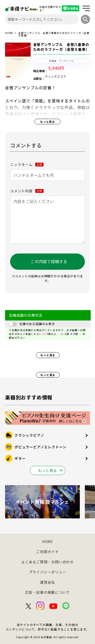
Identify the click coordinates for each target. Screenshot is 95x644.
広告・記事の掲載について (48, 592)
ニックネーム (27, 164)
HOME (9, 33)
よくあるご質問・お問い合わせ (48, 562)
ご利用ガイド (48, 552)
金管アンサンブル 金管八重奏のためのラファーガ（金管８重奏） (61, 47)
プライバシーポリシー (48, 572)
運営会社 (48, 582)
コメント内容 (27, 191)
